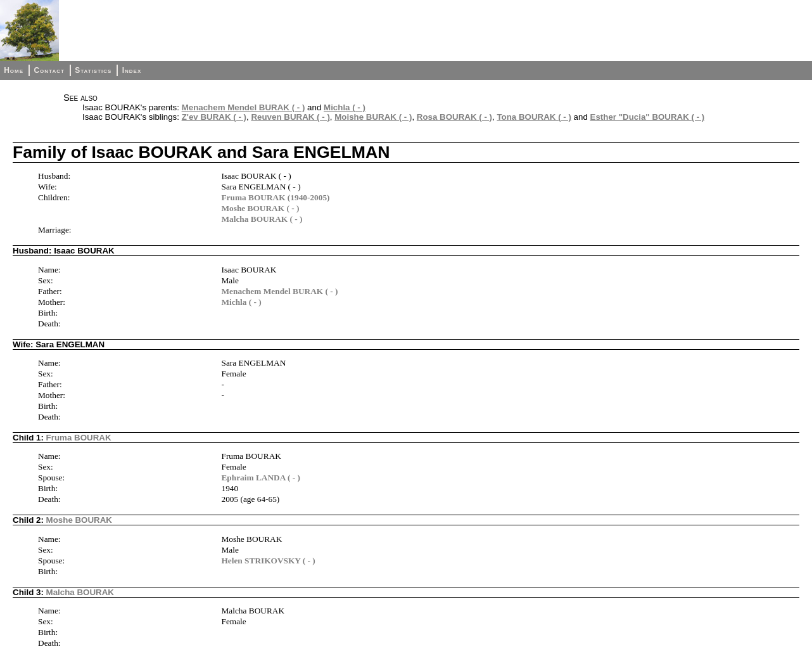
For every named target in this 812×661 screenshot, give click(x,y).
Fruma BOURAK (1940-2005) (275, 197)
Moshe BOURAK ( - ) (260, 208)
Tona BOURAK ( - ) (534, 117)
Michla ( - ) (345, 107)
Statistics (93, 70)
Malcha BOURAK (80, 592)
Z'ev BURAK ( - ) (214, 117)
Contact (49, 70)
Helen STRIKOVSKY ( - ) (268, 561)
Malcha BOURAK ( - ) (262, 219)
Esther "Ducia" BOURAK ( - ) (648, 117)
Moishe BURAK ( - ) (373, 117)
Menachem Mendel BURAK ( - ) (244, 107)
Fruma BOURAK (79, 438)
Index (132, 70)
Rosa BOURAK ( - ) (454, 117)
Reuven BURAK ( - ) (290, 117)
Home (14, 70)
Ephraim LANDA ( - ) (260, 478)
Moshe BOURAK (79, 520)
